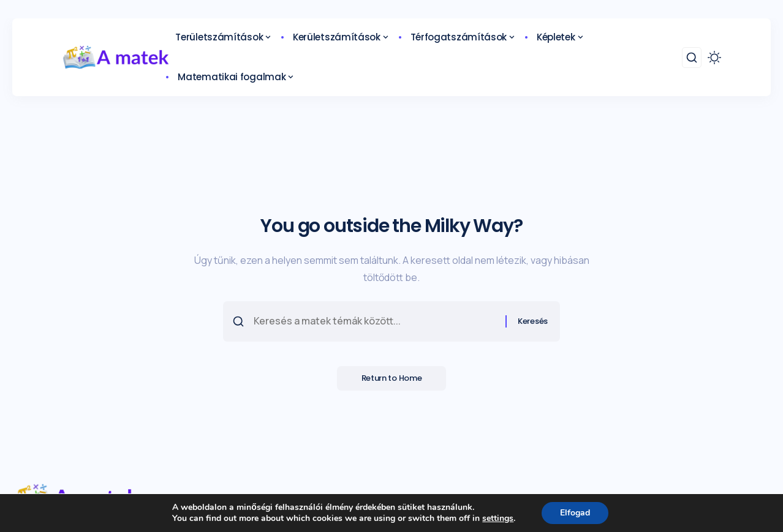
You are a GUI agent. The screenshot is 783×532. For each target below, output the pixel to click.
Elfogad (575, 513)
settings (498, 519)
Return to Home (392, 379)
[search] (692, 58)
